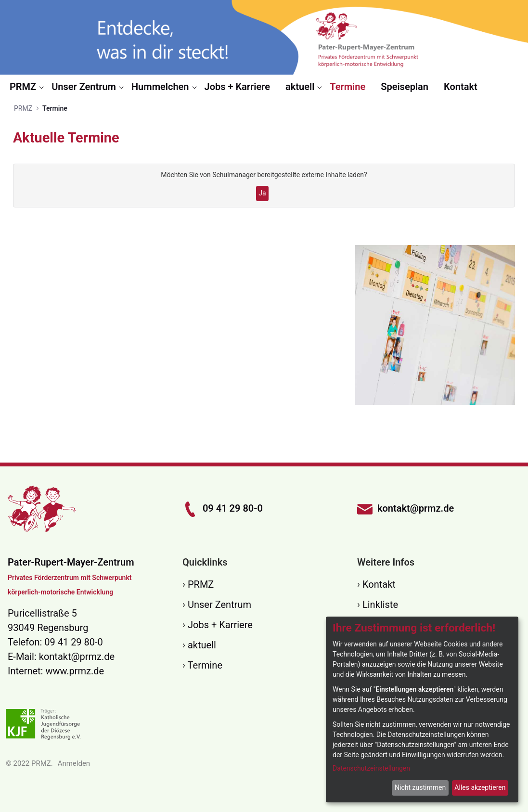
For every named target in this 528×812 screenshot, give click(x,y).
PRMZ (201, 584)
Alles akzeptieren (480, 787)
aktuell (202, 645)
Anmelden (74, 763)
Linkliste (380, 605)
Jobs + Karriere (220, 625)
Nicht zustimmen (420, 787)
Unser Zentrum (219, 605)
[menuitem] (27, 87)
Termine (205, 665)
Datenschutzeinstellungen (371, 768)
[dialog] (422, 709)
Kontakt (379, 584)
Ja (262, 193)
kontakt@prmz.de (77, 657)
